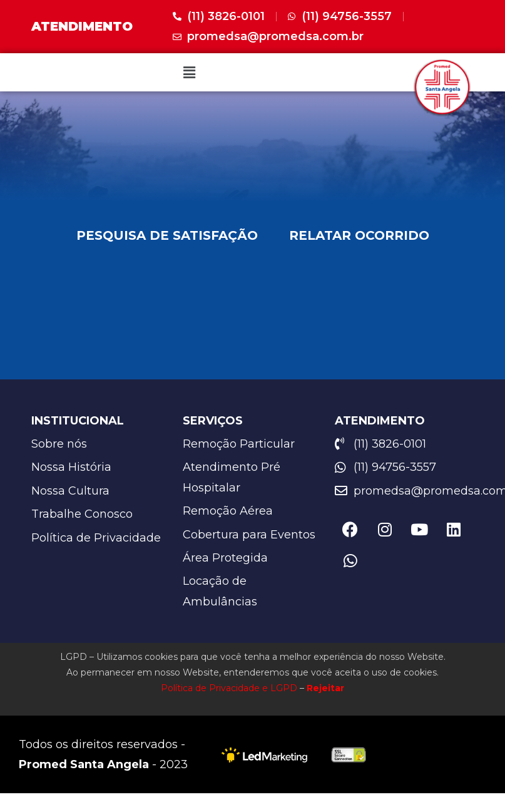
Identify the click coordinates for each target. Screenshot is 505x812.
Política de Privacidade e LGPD (229, 689)
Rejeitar (325, 689)
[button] (189, 72)
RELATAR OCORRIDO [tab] (359, 235)
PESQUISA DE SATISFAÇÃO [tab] (167, 235)
